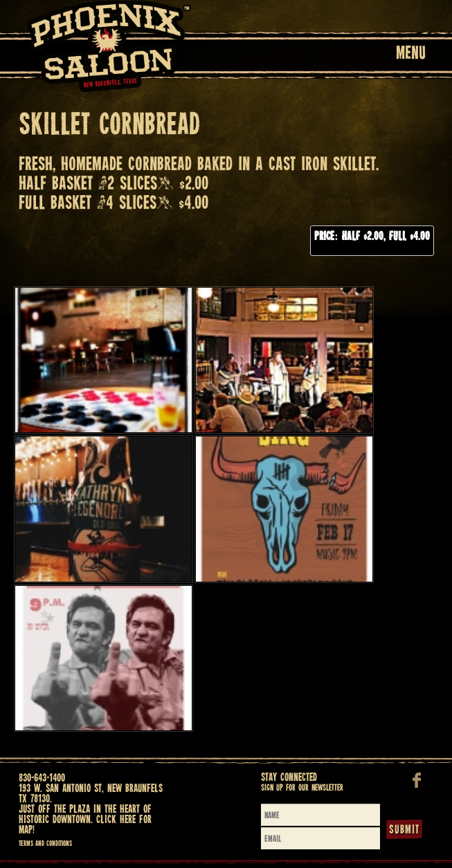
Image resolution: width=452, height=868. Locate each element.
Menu (411, 54)
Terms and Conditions (45, 844)
